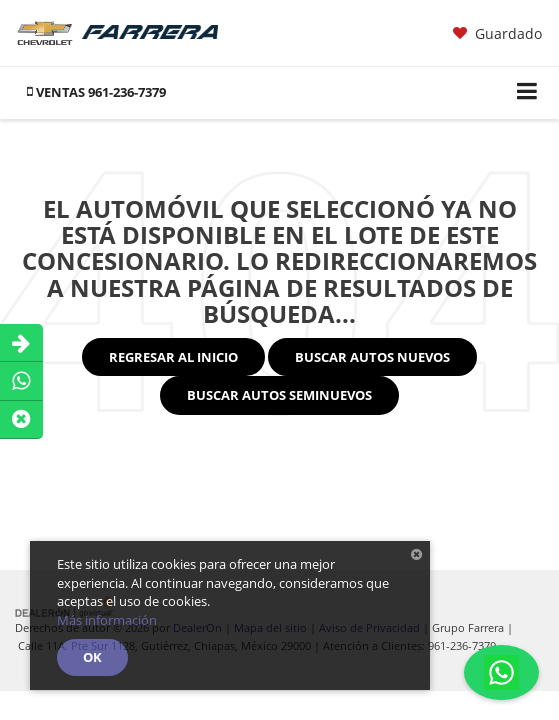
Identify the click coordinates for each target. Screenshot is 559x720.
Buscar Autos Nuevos (372, 357)
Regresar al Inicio (173, 357)
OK (92, 657)
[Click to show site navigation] (527, 92)
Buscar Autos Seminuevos (279, 395)
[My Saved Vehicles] (497, 34)
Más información (107, 620)
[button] (96, 92)
